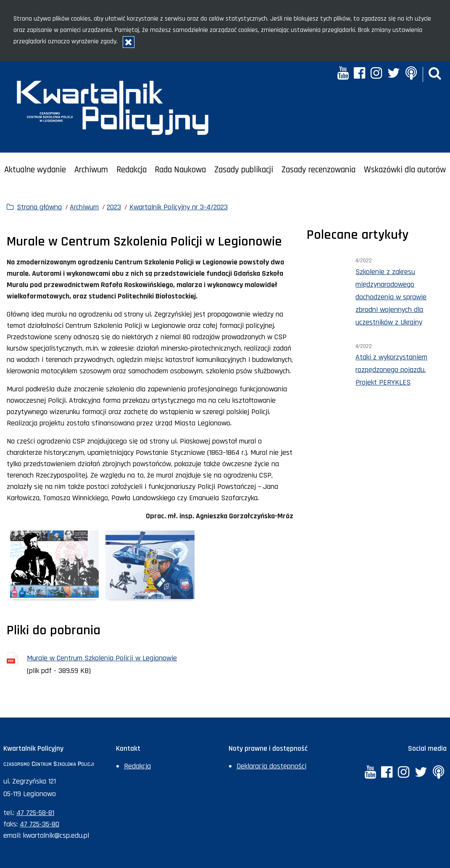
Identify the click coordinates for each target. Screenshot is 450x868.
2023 (114, 207)
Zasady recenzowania (318, 170)
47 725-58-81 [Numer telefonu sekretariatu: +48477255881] (35, 813)
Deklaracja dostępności (271, 766)
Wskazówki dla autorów (405, 170)
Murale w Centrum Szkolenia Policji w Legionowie (102, 658)
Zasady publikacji (244, 170)
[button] (435, 74)
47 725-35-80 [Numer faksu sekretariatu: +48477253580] (39, 824)
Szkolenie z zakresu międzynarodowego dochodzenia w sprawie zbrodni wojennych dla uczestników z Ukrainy (391, 297)
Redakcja (132, 170)
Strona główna (39, 207)
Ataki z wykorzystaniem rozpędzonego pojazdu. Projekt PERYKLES (391, 370)
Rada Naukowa (180, 170)
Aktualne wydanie (35, 170)
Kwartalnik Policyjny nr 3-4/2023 (179, 207)
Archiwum (91, 170)
